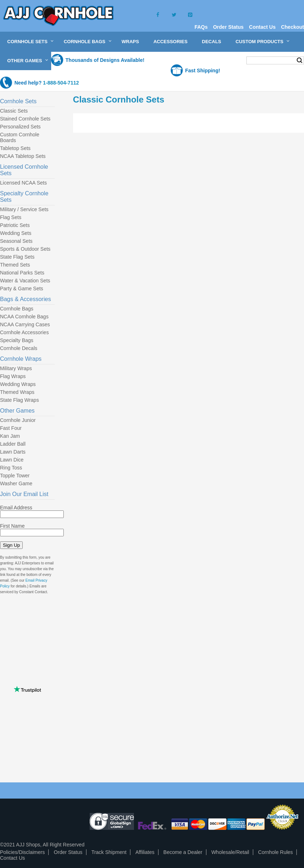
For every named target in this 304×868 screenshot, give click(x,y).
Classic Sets (14, 111)
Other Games (25, 61)
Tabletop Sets (15, 148)
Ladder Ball (13, 444)
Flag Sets (11, 217)
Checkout (292, 27)
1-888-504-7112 (61, 83)
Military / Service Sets (24, 209)
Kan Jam (10, 436)
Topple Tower (15, 476)
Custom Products (260, 42)
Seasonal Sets (16, 241)
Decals (212, 42)
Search (299, 60)
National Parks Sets (22, 273)
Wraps (130, 42)
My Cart (227, 60)
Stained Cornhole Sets (25, 119)
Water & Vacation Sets (25, 281)
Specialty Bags (17, 340)
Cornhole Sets (27, 42)
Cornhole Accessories (24, 332)
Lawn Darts (13, 452)
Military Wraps (16, 368)
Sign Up (11, 545)
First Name (12, 526)
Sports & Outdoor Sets (25, 249)
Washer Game (16, 483)
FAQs (201, 27)
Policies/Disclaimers (22, 852)
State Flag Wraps (19, 400)
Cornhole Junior (18, 420)
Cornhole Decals (19, 348)
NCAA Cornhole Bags (24, 317)
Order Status (228, 27)
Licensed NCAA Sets (23, 183)
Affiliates (145, 852)
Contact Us (262, 27)
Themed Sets (15, 265)
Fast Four (11, 428)
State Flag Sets (17, 257)
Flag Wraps (13, 376)
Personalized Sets (20, 127)
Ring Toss (11, 468)
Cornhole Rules (276, 852)
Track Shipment (109, 852)
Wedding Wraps (18, 384)
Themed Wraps (17, 392)
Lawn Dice (12, 460)
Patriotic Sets (15, 225)
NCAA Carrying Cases (25, 324)
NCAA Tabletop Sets (23, 156)
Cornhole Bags (85, 42)
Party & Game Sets (22, 288)
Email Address (16, 508)
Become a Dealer (183, 852)
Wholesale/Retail (230, 852)
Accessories (171, 42)
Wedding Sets (16, 233)
